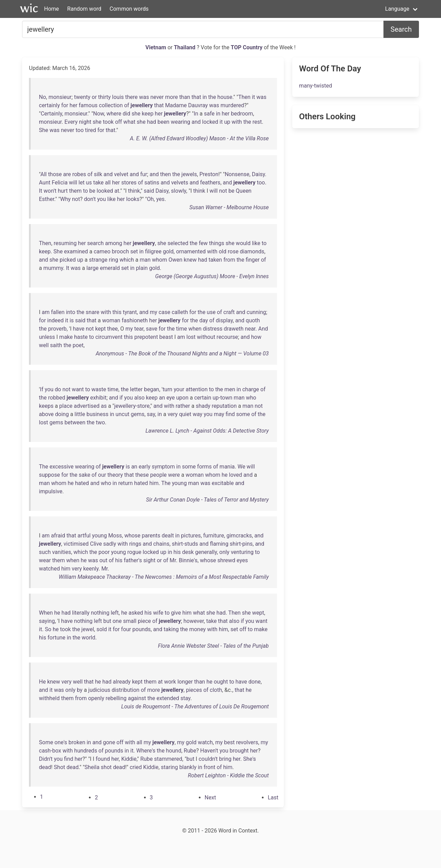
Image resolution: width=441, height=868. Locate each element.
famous (88, 105)
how (256, 337)
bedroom (242, 114)
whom (160, 260)
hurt (63, 191)
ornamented (191, 251)
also (140, 398)
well (44, 345)
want (78, 389)
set (134, 251)
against (137, 698)
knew (190, 260)
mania (227, 467)
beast (166, 337)
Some (46, 742)
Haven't (209, 751)
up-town (222, 398)
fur (144, 174)
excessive (62, 467)
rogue (135, 552)
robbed (57, 398)
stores (129, 183)
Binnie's (188, 560)
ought (221, 682)
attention (197, 389)
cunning (257, 312)
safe (209, 114)
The (44, 467)
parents (151, 536)
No (43, 97)
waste (99, 389)
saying (47, 621)
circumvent (109, 337)
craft (229, 312)
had (151, 122)
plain (142, 268)
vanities (61, 552)
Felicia (60, 183)
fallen (58, 312)
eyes (242, 560)
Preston (209, 174)
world (88, 638)
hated (82, 483)
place (66, 406)
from (229, 260)
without (206, 337)
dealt (168, 536)
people (158, 475)
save (152, 329)
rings (135, 544)
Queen (244, 191)
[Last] (273, 798)
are (67, 174)
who (251, 398)
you (101, 199)
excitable (223, 483)
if (121, 398)
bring (225, 759)
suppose (49, 475)
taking (171, 629)
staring (169, 767)
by (80, 690)
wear (45, 560)
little (80, 414)
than (185, 97)
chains (161, 544)
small (130, 621)
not (223, 191)
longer (185, 682)
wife (158, 613)
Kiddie (129, 759)
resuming (65, 243)
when (195, 329)
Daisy (258, 174)
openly (96, 698)
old (223, 251)
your (179, 389)
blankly (188, 767)
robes (79, 174)
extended (168, 698)
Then (244, 97)
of (127, 105)
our (102, 475)
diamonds (252, 251)
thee (112, 329)
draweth (233, 329)
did (126, 114)
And (263, 329)
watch (205, 742)
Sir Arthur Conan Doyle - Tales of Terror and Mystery (207, 500)
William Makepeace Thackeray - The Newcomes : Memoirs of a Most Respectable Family (164, 577)
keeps (46, 406)
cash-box (50, 751)
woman (111, 320)
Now (99, 114)
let (82, 183)
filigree (153, 251)
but (107, 621)
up (227, 122)
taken (215, 260)
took (108, 122)
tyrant (130, 312)
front (209, 767)
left (115, 613)
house (225, 97)
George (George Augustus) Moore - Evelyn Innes (212, 276)
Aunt (45, 183)
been (163, 122)
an (162, 398)
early (144, 467)
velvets (180, 183)
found (103, 759)
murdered (232, 105)
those (55, 174)
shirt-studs (185, 544)
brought (239, 751)
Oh (150, 199)
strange (98, 260)
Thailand (185, 47)
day (203, 320)
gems (137, 414)
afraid (58, 536)
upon (182, 398)
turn (167, 389)
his (177, 552)
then (166, 174)
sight (149, 560)
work (170, 682)
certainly (49, 105)
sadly (110, 544)
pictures (191, 536)
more (171, 97)
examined (76, 251)
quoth (253, 320)
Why (65, 199)
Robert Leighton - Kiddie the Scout (228, 775)
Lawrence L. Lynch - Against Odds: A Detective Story (207, 431)
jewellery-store (132, 406)
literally (81, 613)
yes (160, 199)
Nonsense (237, 174)
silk (98, 174)
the (212, 97)
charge (251, 389)
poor (104, 552)
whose (132, 536)
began (152, 389)
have (79, 329)
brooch (121, 251)
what (129, 122)
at (117, 191)
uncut (122, 414)
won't (50, 191)
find (230, 414)
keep (147, 114)
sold (102, 629)
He (42, 682)
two (100, 422)
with (237, 122)
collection (111, 105)
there (131, 97)
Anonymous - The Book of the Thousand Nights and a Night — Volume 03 (182, 354)
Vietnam (156, 47)
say (151, 414)
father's (133, 560)
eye (171, 398)
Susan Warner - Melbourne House (229, 207)
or (94, 97)
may (219, 414)
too (79, 130)
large (93, 268)
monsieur (60, 97)
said (149, 191)
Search (401, 29)
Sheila (92, 767)
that (196, 97)
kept (100, 329)
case (164, 312)
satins (152, 183)
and (196, 122)
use (211, 312)
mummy (53, 268)
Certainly (51, 114)
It (41, 191)
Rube (190, 751)
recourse (227, 337)
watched (49, 569)
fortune (57, 638)
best (229, 742)
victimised (76, 544)
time (182, 329)
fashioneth (135, 320)
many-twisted (316, 86)
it (253, 97)
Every (71, 122)
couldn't (208, 759)
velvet (121, 174)
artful (84, 536)
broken (77, 742)
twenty (82, 97)
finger (253, 260)
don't (90, 199)
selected (178, 243)
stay (186, 698)
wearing (181, 122)
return (125, 483)
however (193, 621)
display (224, 320)
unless (47, 337)
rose (233, 251)
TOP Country (247, 47)
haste (81, 337)
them (75, 191)
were (174, 475)
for (65, 105)
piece (144, 621)
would (243, 243)
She (44, 130)
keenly (91, 569)
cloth (216, 690)
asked (136, 613)
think (134, 191)
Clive (96, 544)
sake (84, 475)
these (142, 475)
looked (105, 191)
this (117, 312)
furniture (214, 536)
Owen (175, 260)
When (46, 613)
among (114, 243)
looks (133, 199)
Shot (59, 767)
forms (204, 467)
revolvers (247, 742)
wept (258, 613)
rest (257, 122)
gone (109, 742)
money (197, 629)
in (205, 97)
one (117, 621)
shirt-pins (241, 544)
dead (45, 767)
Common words (129, 9)
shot (106, 767)
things (217, 243)
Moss (115, 536)
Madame (176, 105)
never (157, 97)
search (95, 243)
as (104, 406)
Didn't (46, 759)
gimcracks (239, 536)
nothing (100, 613)
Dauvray (198, 105)
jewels (189, 174)
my (154, 312)
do (58, 389)
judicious (99, 690)
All (43, 174)
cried (136, 767)
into (70, 312)
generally (206, 552)
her (74, 105)
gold (168, 251)
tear (139, 329)
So (48, 629)
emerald (110, 268)
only (224, 552)
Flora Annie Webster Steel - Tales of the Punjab (213, 646)
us (89, 183)
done (254, 682)
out (103, 560)
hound (174, 751)
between (75, 422)
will (73, 183)
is (72, 320)
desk (188, 552)
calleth (180, 312)
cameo (102, 251)
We (241, 467)
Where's (146, 751)
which (127, 260)
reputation (224, 406)
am (46, 312)
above (46, 414)
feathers (210, 183)
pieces (194, 690)
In (196, 114)
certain (203, 398)
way (197, 414)
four (126, 629)
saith (56, 345)
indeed (55, 320)
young (179, 483)
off (119, 122)
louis (118, 97)
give (176, 613)
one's (61, 742)
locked (210, 122)
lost (191, 337)
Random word (84, 9)
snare (93, 312)
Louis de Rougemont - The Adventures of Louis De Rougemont (195, 706)
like (111, 199)
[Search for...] (203, 29)
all (108, 183)
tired (91, 130)
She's (250, 759)
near (250, 329)
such (45, 552)
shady (203, 406)
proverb (58, 329)
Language (397, 9)
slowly (178, 191)
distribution (126, 690)
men (230, 389)
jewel (88, 629)
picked (68, 260)
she (136, 114)
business (98, 414)
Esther (47, 199)
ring (114, 260)
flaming (219, 544)
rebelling (116, 698)
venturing (242, 552)
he (224, 475)
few (203, 243)
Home (52, 9)
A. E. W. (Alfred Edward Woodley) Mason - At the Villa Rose (199, 138)
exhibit (98, 398)
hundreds (86, 751)
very (172, 414)
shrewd (226, 560)
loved (236, 475)
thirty (105, 97)
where (114, 114)
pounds (141, 629)
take (98, 183)
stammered (168, 759)
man (145, 260)
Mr (173, 560)
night (85, 122)
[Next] (210, 798)
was (144, 97)
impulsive (51, 491)
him (154, 483)
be (92, 191)
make (66, 337)
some (243, 414)
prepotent (146, 337)
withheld (49, 698)
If (42, 389)
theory (115, 475)
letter (136, 389)
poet (78, 345)
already (122, 682)
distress (213, 329)
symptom (163, 467)
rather (183, 406)
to (85, 191)
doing (62, 414)
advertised (87, 406)
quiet (185, 414)
